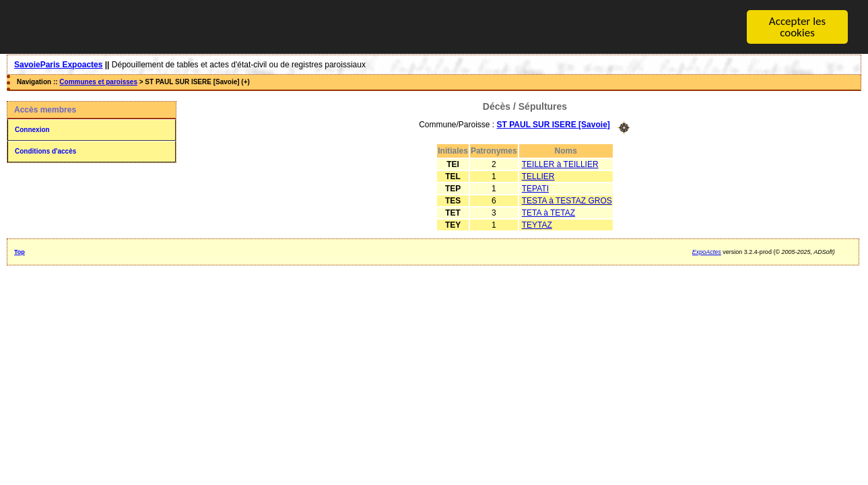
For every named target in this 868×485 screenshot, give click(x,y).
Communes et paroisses (98, 82)
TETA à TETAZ (548, 212)
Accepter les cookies (797, 27)
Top (20, 251)
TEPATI (535, 188)
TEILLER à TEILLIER (560, 164)
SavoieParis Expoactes (58, 65)
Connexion (32, 130)
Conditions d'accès (45, 151)
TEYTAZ (537, 224)
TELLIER (538, 176)
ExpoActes (707, 251)
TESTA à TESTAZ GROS (567, 200)
